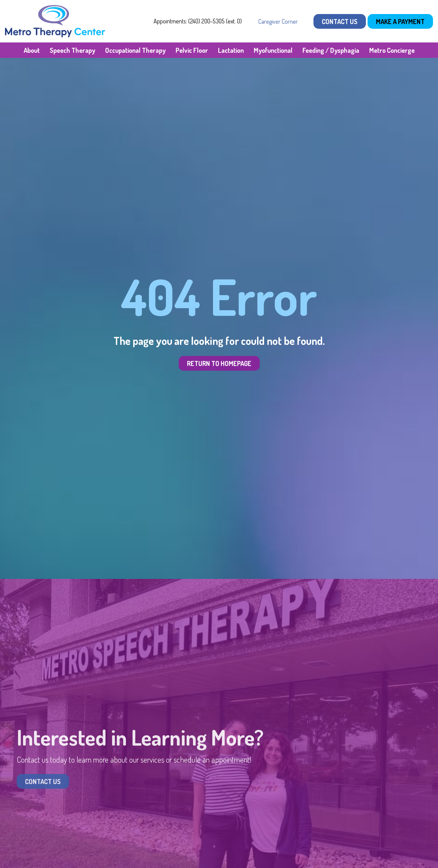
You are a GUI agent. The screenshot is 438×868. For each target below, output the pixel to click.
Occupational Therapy (135, 50)
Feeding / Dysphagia (331, 50)
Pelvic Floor (192, 50)
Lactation (231, 50)
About (32, 50)
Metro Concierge (392, 50)
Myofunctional (273, 50)
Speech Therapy (72, 50)
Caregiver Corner (278, 21)
